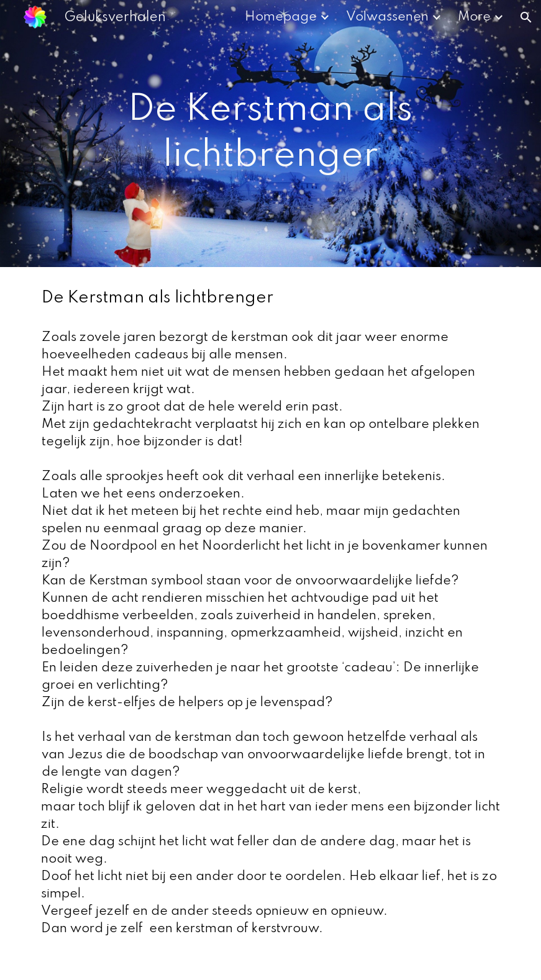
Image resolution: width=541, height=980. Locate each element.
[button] (526, 17)
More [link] (474, 17)
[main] (270, 133)
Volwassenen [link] (387, 17)
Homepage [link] (281, 17)
